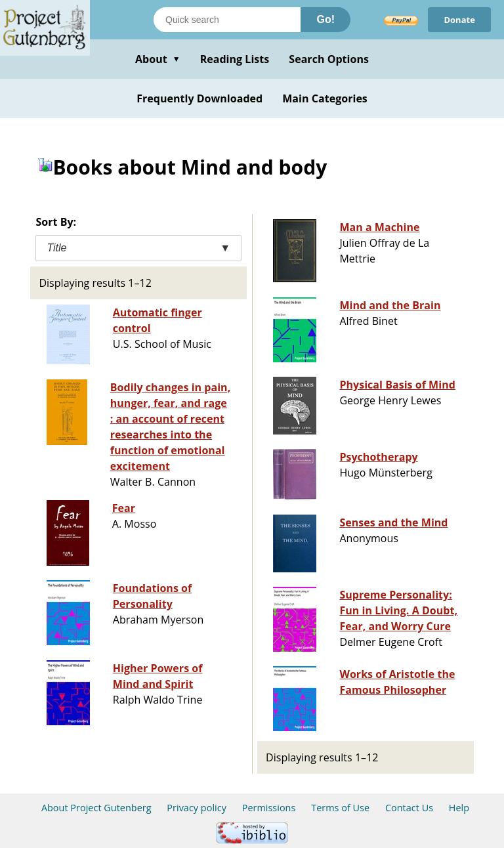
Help (459, 808)
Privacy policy (197, 808)
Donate (459, 20)
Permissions (269, 808)
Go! (325, 19)
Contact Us (409, 808)
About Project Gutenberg (96, 808)
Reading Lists (235, 59)
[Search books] (227, 20)
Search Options (329, 59)
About (158, 59)
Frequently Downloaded (199, 98)
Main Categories (325, 98)
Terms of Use (340, 808)
